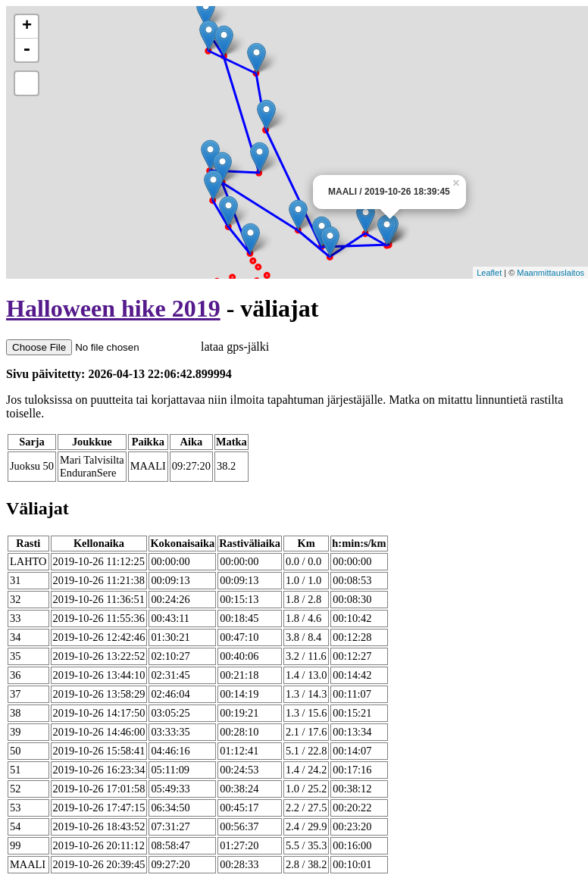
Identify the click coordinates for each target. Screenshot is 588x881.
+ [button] (27, 27)
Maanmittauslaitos (550, 273)
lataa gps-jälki (138, 347)
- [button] (27, 50)
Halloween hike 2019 (113, 308)
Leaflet (489, 273)
